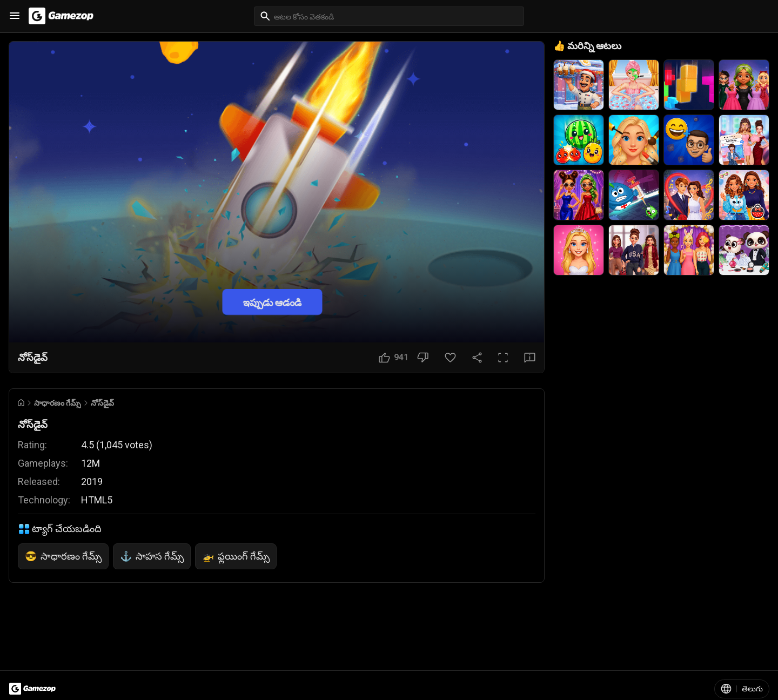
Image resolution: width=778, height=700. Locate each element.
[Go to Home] (21, 403)
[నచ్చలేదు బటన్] (423, 358)
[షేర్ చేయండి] (477, 358)
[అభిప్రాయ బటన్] (530, 358)
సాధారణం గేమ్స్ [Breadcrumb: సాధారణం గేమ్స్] (58, 403)
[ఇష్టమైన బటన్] (450, 358)
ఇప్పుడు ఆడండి (272, 302)
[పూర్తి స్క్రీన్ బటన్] (503, 358)
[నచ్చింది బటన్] (394, 358)
